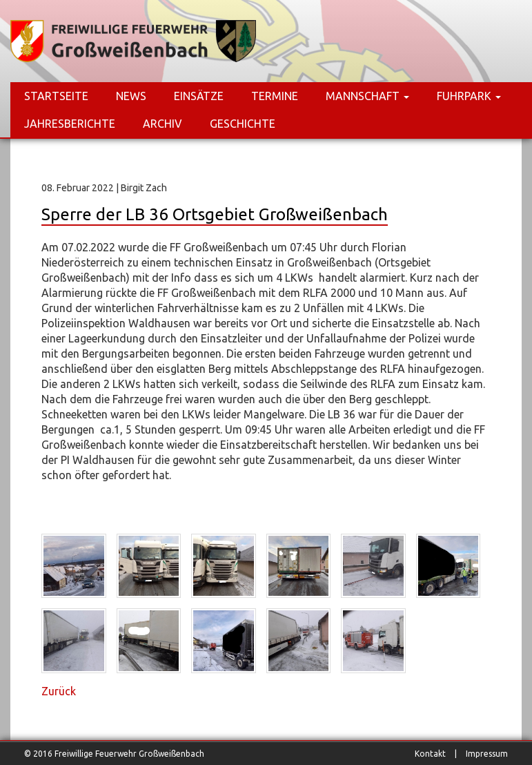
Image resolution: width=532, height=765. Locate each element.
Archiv (162, 124)
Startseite (56, 96)
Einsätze (199, 96)
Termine (275, 96)
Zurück (59, 691)
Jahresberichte (70, 124)
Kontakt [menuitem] (430, 754)
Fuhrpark (469, 96)
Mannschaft (367, 96)
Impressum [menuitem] (487, 754)
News (131, 96)
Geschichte (243, 124)
